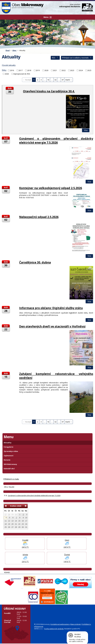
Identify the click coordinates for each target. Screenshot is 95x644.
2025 (89, 70)
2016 (12, 70)
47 (63, 80)
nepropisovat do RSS (22, 74)
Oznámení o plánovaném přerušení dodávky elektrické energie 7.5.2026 (56, 140)
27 (6, 515)
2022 (64, 70)
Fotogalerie (8, 447)
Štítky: (4, 70)
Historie (7, 460)
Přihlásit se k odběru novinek (77, 58)
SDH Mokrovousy (10, 464)
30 (16, 515)
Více (86, 130)
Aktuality (8, 443)
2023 (72, 70)
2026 (7, 74)
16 (48, 80)
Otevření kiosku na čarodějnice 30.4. (49, 91)
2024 (81, 70)
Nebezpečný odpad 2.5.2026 (39, 217)
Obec (14, 50)
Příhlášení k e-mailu (11, 479)
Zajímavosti (9, 456)
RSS (55, 58)
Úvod (8, 50)
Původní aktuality (9, 65)
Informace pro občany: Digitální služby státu (51, 308)
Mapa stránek (76, 624)
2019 (38, 70)
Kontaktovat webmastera (60, 624)
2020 (46, 70)
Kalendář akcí (9, 469)
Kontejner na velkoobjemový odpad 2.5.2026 (51, 188)
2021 (55, 70)
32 (55, 80)
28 (9, 515)
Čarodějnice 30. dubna (35, 262)
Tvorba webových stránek (54, 629)
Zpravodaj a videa (11, 451)
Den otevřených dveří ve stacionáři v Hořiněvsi (52, 326)
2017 (21, 70)
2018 (29, 70)
